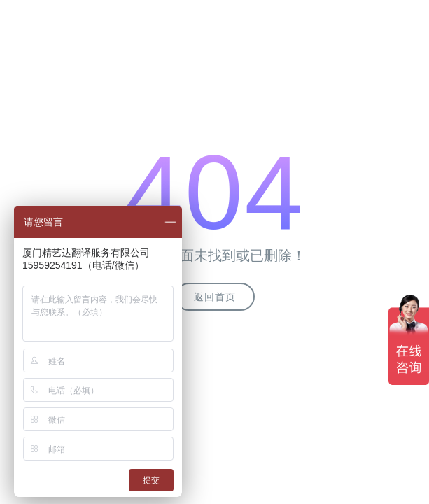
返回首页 (215, 297)
